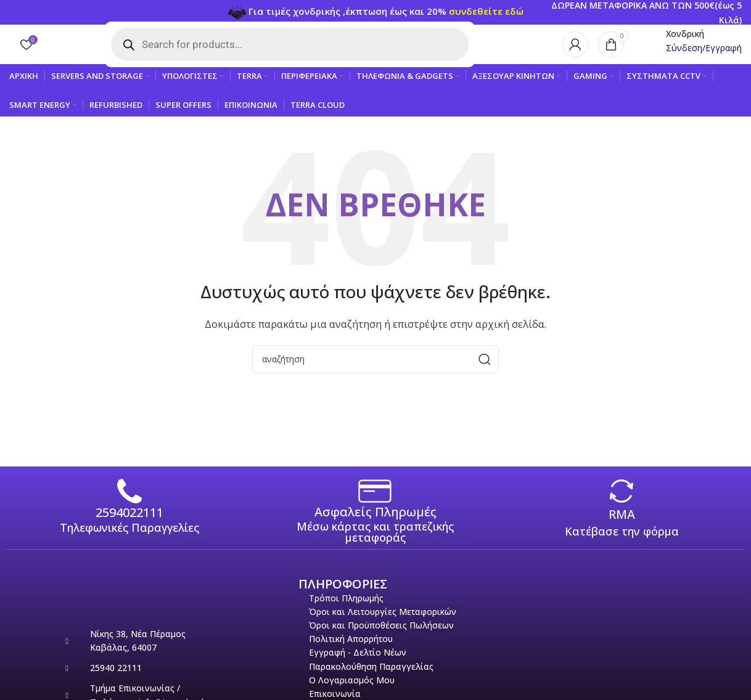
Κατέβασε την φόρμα (622, 542)
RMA (622, 525)
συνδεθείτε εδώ (486, 12)
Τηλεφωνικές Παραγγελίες (129, 539)
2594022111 (129, 523)
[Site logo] (71, 49)
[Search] (375, 370)
